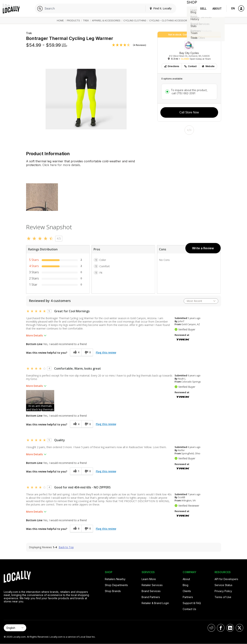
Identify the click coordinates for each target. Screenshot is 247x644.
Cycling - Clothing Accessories (170, 21)
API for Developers (226, 579)
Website (208, 66)
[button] (40, 401)
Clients (187, 591)
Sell (203, 9)
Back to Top (66, 547)
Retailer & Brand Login (155, 603)
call (183, 93)
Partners (188, 597)
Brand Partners (151, 597)
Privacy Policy (223, 591)
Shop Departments (116, 585)
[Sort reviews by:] (201, 301)
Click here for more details (61, 165)
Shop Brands (113, 591)
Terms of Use (223, 597)
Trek (86, 21)
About (217, 9)
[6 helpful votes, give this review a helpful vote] (76, 529)
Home (60, 21)
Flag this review (106, 352)
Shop (190, 9)
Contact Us (189, 609)
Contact (190, 66)
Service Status (223, 585)
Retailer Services (152, 585)
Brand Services (151, 591)
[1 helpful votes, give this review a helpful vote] (76, 471)
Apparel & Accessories (106, 21)
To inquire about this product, (189, 92)
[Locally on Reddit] (211, 628)
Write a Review (203, 248)
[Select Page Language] (15, 628)
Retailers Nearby (115, 579)
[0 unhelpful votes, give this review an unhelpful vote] (87, 352)
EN (233, 8)
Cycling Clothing (135, 21)
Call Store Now (189, 112)
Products (73, 21)
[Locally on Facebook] (221, 628)
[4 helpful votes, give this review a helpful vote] (76, 352)
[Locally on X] (239, 628)
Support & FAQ (192, 603)
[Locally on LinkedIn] (230, 628)
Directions (172, 66)
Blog (185, 585)
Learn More (149, 579)
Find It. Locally (157, 8)
